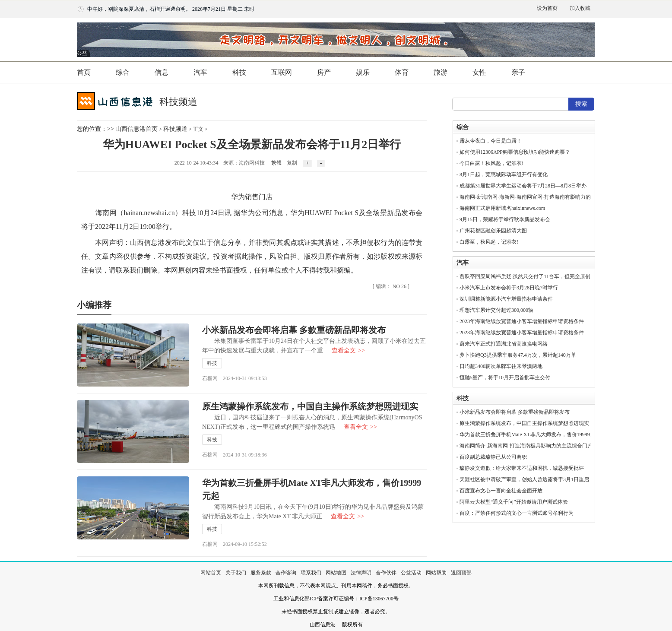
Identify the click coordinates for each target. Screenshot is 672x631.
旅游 (441, 72)
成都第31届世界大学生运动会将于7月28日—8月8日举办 (523, 186)
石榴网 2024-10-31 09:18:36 (235, 455)
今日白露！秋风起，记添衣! (491, 163)
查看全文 (348, 350)
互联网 (282, 72)
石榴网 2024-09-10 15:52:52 (235, 544)
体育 (402, 72)
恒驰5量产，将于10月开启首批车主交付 (505, 377)
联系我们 (311, 573)
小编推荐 (94, 305)
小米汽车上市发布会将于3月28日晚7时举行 (509, 288)
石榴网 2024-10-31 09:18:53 (235, 378)
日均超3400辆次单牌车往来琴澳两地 (501, 366)
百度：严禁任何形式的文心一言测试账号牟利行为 (517, 513)
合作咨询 (286, 573)
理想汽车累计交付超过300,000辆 (496, 310)
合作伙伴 (386, 573)
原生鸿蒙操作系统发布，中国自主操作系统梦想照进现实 (310, 406)
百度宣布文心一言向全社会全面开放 (501, 491)
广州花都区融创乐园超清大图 (493, 231)
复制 (292, 163)
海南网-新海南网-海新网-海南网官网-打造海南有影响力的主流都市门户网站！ (548, 197)
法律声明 (361, 573)
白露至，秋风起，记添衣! (489, 242)
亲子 (518, 72)
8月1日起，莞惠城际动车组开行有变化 (504, 174)
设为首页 (547, 8)
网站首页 (211, 573)
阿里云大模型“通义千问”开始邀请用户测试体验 (514, 502)
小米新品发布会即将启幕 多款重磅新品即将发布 (294, 330)
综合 (123, 72)
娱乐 (363, 72)
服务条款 (261, 573)
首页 (84, 72)
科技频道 (175, 129)
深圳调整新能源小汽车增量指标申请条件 (506, 299)
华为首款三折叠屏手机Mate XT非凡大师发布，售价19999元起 (530, 434)
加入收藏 (580, 8)
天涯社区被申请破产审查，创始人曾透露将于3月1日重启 (524, 479)
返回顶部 (461, 573)
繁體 (276, 163)
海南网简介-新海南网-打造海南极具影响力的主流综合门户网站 (531, 446)
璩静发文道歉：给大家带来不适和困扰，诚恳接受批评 (522, 468)
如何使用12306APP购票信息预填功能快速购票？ (515, 152)
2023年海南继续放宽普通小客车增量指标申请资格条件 (522, 321)
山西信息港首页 (136, 129)
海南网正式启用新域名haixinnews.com (502, 208)
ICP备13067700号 (379, 599)
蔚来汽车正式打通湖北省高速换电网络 (504, 344)
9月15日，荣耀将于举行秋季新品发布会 (505, 219)
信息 (162, 72)
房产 (324, 72)
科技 (239, 72)
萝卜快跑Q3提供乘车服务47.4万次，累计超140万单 (518, 355)
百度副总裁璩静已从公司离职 (493, 457)
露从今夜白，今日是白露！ (491, 141)
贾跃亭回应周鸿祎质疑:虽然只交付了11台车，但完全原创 (525, 276)
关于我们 (236, 573)
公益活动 (411, 573)
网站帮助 (436, 573)
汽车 (200, 72)
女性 (479, 72)
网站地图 (336, 573)
